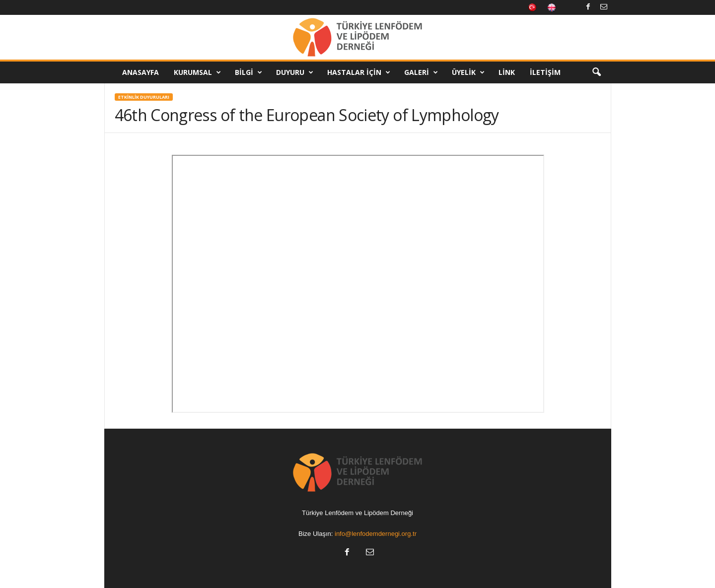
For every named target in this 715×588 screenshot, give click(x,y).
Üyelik (468, 72)
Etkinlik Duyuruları (144, 97)
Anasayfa (141, 72)
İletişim (545, 72)
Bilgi (249, 72)
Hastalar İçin (359, 72)
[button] (596, 72)
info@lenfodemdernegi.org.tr (376, 534)
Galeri (421, 72)
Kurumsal (197, 72)
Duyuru (295, 72)
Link (507, 72)
